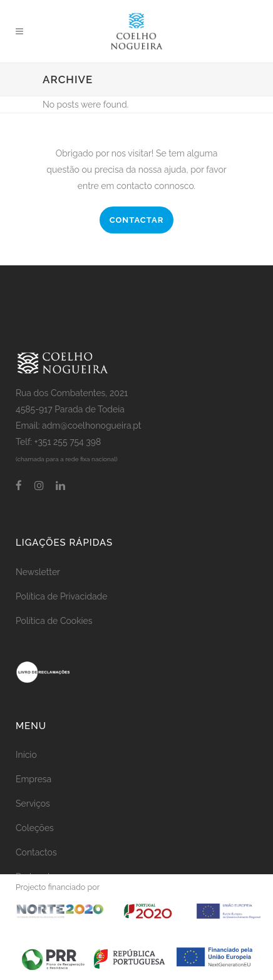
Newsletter (38, 572)
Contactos (36, 852)
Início (26, 755)
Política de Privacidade (61, 596)
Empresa (33, 779)
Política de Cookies (54, 621)
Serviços (33, 804)
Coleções (35, 828)
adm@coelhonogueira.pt (92, 426)
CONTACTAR (137, 220)
